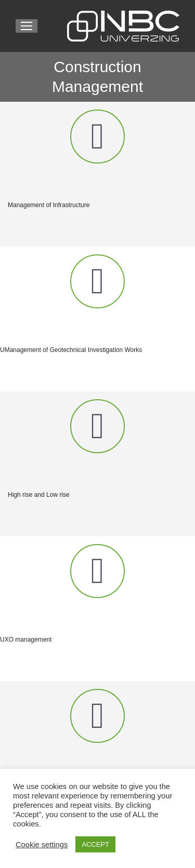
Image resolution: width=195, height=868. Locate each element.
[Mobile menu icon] (27, 26)
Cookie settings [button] (42, 845)
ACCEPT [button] (95, 844)
